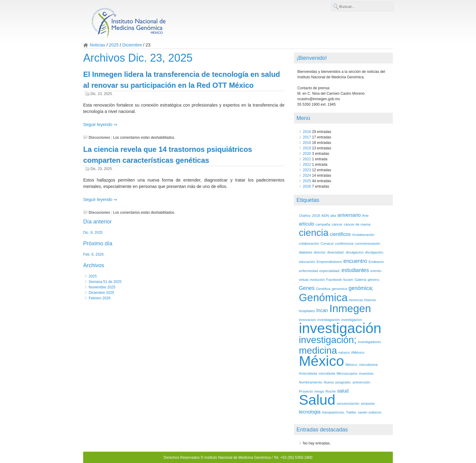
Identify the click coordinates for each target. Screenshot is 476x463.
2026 (307, 186)
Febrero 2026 (100, 298)
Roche (331, 391)
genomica (340, 289)
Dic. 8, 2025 (93, 233)
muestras (366, 373)
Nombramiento (310, 382)
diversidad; (336, 252)
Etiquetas (308, 200)
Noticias (98, 45)
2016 (307, 132)
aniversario (349, 215)
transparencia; (333, 412)
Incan (322, 310)
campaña (323, 224)
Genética (323, 289)
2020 (307, 154)
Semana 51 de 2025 (105, 282)
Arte (365, 215)
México (321, 361)
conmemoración (368, 243)
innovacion (307, 320)
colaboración (309, 243)
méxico (344, 352)
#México (358, 352)
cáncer (337, 224)
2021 (307, 159)
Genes (307, 288)
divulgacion (355, 252)
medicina (318, 351)
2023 (307, 170)
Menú (303, 118)
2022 (307, 165)
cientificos (340, 234)
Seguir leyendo (98, 124)
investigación (340, 328)
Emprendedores (329, 262)
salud (343, 391)
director (320, 252)
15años (305, 215)
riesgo (319, 391)
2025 (114, 45)
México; (352, 364)
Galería (360, 279)
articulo (306, 224)
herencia (356, 300)
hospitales (307, 311)
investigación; (328, 340)
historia (370, 300)
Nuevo (329, 382)
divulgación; (374, 252)
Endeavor (376, 262)
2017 (307, 137)
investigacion (352, 320)
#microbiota (308, 373)
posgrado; (343, 382)
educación (307, 262)
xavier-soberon (370, 412)
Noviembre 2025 (102, 287)
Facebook (334, 279)
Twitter (351, 412)
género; (374, 279)
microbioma (368, 364)
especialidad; (330, 271)
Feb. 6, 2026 (93, 254)
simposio (368, 403)
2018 (307, 143)
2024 (307, 175)
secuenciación (348, 403)
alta (333, 215)
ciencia (314, 233)
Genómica (323, 297)
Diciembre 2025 (101, 293)
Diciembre (132, 45)
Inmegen (350, 308)
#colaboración (363, 235)
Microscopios (347, 373)
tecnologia (309, 412)
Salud (317, 400)
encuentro (355, 261)
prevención (361, 382)
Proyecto (306, 391)
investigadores (369, 342)
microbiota (327, 373)
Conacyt (327, 243)
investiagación (328, 320)
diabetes (305, 252)
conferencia (344, 243)
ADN (325, 215)
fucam (348, 279)
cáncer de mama (357, 224)
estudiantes (355, 270)
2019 (307, 148)
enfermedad (308, 271)
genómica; (361, 288)
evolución (317, 279)
